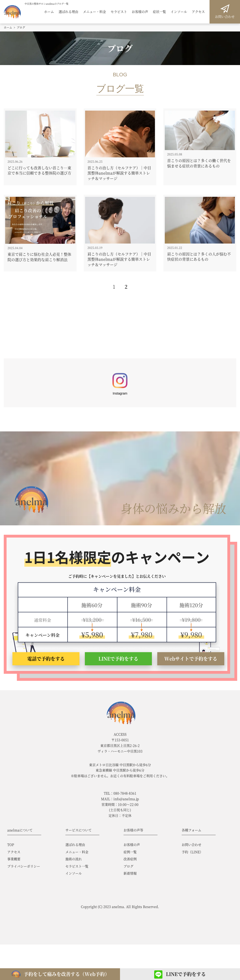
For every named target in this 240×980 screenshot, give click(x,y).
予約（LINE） (192, 852)
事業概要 (14, 859)
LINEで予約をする (118, 659)
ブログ (128, 866)
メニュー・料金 (94, 12)
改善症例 (130, 859)
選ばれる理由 (68, 12)
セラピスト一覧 (77, 866)
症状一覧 (159, 12)
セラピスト (119, 12)
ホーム (49, 12)
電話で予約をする (46, 659)
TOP (11, 844)
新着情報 (130, 873)
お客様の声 (140, 12)
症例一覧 (130, 852)
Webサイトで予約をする (191, 659)
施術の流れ (74, 859)
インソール (179, 12)
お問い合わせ (225, 16)
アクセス (198, 12)
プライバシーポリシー (24, 866)
